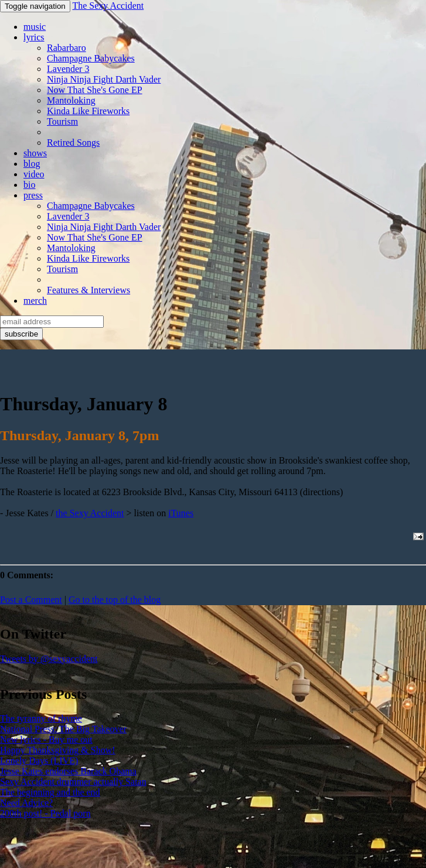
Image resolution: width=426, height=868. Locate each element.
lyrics (34, 37)
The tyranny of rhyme (41, 718)
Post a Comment (31, 600)
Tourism (62, 121)
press (33, 195)
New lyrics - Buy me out (46, 740)
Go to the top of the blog (115, 600)
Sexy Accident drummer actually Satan (73, 782)
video (34, 174)
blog (32, 164)
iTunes (181, 513)
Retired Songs (73, 143)
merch (35, 301)
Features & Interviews (88, 290)
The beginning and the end (50, 792)
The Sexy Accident (108, 6)
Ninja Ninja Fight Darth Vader (104, 79)
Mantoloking (71, 100)
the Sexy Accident (90, 513)
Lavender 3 (68, 69)
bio (29, 185)
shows (35, 153)
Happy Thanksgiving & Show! (58, 750)
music (35, 27)
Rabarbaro (67, 48)
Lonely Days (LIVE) (39, 761)
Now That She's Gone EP (95, 90)
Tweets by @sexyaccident (49, 659)
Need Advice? (26, 803)
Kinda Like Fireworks (88, 111)
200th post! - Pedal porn (45, 813)
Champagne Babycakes (91, 58)
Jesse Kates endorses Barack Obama (68, 771)
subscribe (21, 334)
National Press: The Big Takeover (63, 729)
